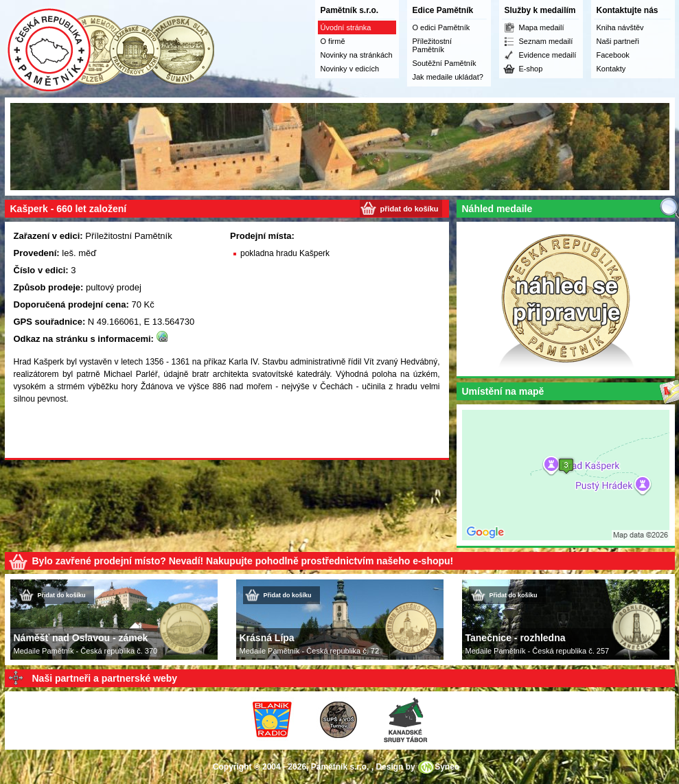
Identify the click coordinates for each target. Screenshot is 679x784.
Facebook (613, 55)
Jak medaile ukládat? (448, 77)
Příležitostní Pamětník (432, 45)
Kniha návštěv (620, 27)
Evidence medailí (548, 55)
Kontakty (611, 69)
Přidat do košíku (62, 595)
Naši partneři (618, 41)
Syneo (447, 767)
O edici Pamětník (441, 27)
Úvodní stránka (346, 27)
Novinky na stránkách (357, 55)
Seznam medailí (546, 41)
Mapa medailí (542, 27)
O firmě (333, 41)
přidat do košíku (410, 209)
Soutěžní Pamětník (445, 63)
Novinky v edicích (350, 69)
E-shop (531, 69)
